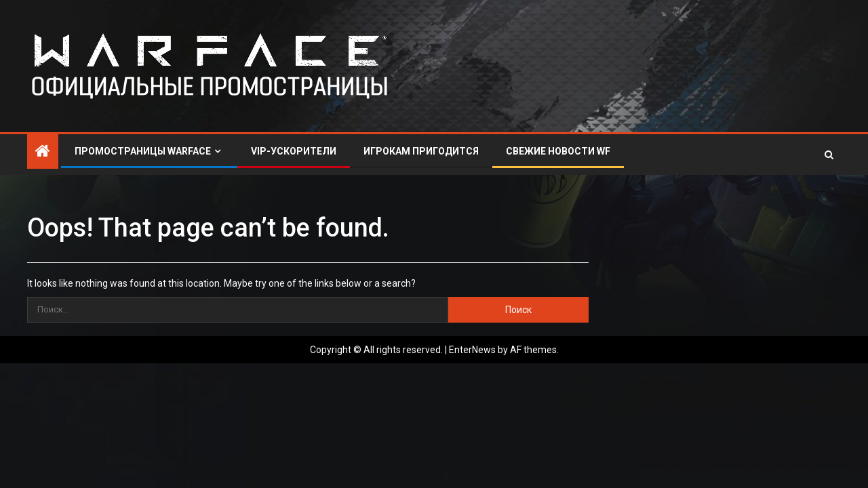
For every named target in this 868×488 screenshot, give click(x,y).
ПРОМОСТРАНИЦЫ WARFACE (143, 151)
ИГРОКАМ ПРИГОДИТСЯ (421, 151)
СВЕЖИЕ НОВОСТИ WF (558, 151)
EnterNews (472, 350)
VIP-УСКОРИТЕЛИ (294, 151)
